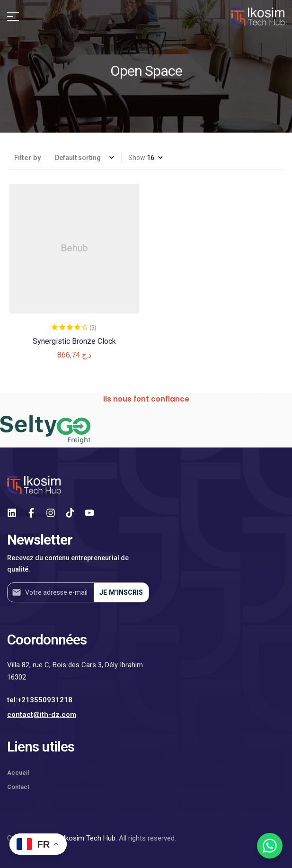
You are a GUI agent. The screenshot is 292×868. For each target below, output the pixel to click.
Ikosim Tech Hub (89, 838)
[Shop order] (84, 158)
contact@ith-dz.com (42, 715)
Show (137, 158)
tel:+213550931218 (40, 700)
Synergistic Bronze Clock (74, 341)
